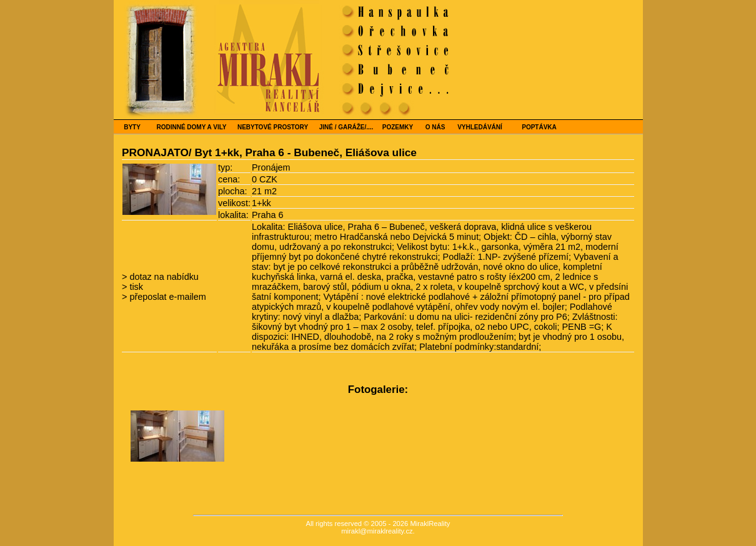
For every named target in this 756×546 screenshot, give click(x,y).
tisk (135, 287)
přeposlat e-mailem (166, 297)
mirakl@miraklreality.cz (377, 531)
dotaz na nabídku (162, 277)
